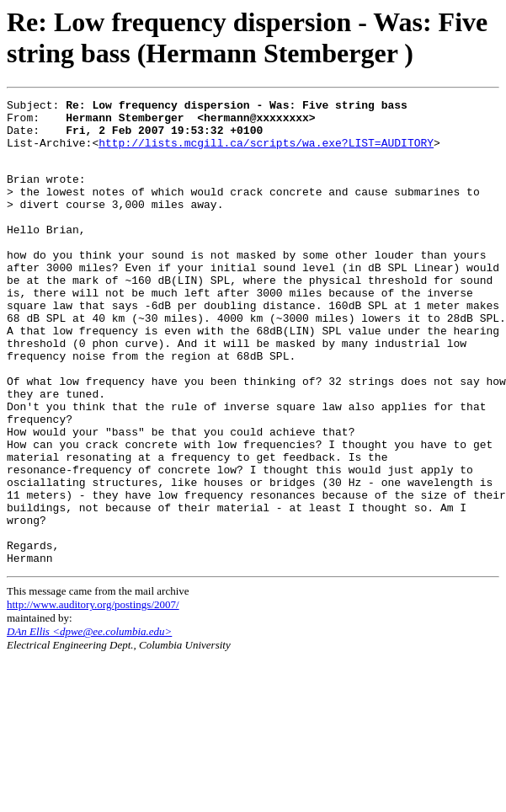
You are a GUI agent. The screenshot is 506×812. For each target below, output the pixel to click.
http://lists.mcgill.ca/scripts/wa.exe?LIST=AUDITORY (266, 152)
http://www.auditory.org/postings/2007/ (93, 695)
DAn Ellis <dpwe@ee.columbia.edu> (89, 722)
